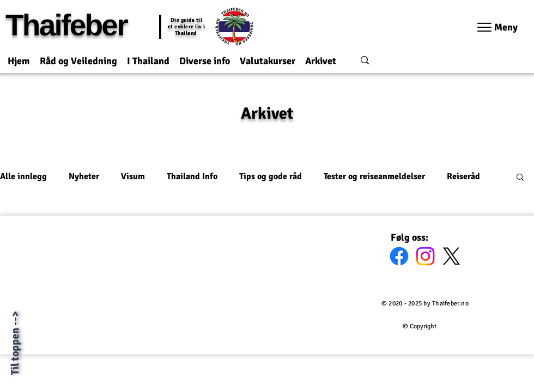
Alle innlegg (23, 176)
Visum (133, 176)
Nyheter (84, 176)
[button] (78, 56)
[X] (451, 256)
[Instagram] (425, 256)
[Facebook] (399, 256)
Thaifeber (66, 25)
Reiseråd (463, 176)
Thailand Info (192, 176)
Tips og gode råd (271, 176)
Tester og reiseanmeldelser (374, 176)
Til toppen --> (15, 343)
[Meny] (497, 27)
